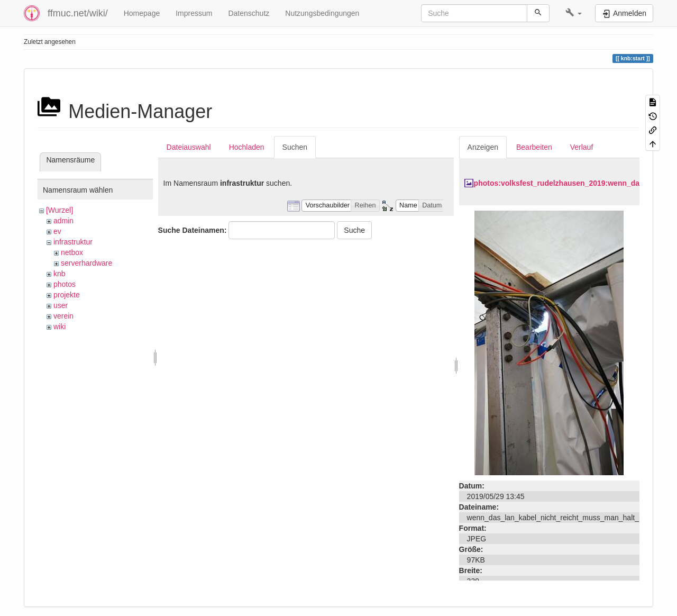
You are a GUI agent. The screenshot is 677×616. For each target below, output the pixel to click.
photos (65, 284)
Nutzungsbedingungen (322, 13)
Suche (354, 230)
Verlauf (582, 147)
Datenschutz (249, 13)
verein (63, 316)
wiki (60, 327)
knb (60, 274)
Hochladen (247, 147)
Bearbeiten (534, 147)
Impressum (194, 13)
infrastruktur (73, 242)
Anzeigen (483, 147)
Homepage (142, 13)
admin (63, 221)
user (61, 305)
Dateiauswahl (189, 147)
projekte (67, 295)
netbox (72, 252)
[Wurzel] (60, 210)
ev (57, 231)
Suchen (295, 147)
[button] (574, 13)
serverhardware (86, 263)
